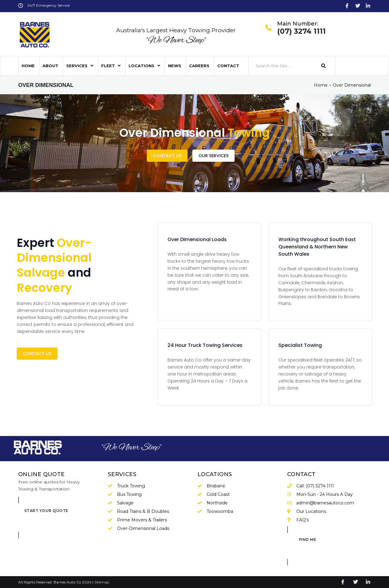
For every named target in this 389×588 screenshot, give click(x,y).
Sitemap (102, 582)
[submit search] (324, 66)
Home (321, 85)
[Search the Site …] (282, 66)
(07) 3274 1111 (301, 32)
